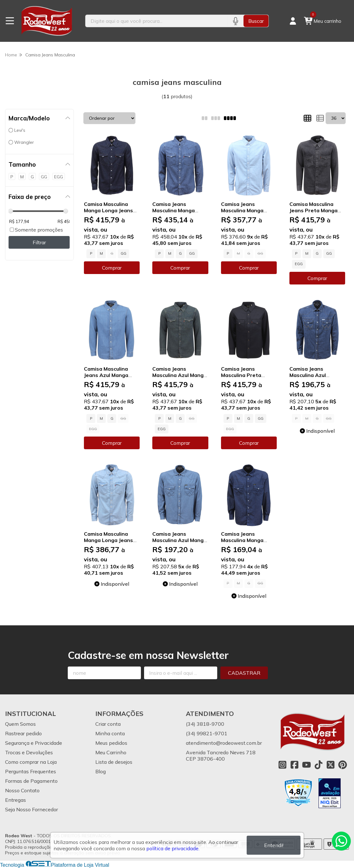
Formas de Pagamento (31, 781)
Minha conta (110, 733)
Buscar (256, 21)
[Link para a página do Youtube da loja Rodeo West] (307, 765)
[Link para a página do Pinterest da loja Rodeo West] (343, 765)
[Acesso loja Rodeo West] (293, 21)
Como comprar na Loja (31, 762)
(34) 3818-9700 (205, 724)
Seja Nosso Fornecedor (32, 809)
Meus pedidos (111, 743)
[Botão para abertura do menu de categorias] (10, 21)
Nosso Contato (22, 790)
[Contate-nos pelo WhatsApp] (341, 841)
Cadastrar (244, 673)
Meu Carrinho (111, 752)
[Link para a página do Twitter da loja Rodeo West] (331, 765)
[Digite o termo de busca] (156, 21)
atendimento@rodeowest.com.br (224, 743)
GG (123, 253)
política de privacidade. (173, 848)
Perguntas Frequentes (31, 771)
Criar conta (108, 724)
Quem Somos (20, 724)
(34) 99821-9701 (207, 733)
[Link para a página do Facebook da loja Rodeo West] (294, 765)
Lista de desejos (114, 762)
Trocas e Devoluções (29, 752)
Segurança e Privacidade (34, 743)
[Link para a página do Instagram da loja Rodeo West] (282, 765)
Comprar (112, 268)
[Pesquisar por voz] (235, 21)
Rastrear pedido (23, 733)
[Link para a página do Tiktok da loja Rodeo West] (319, 765)
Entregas (16, 800)
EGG (299, 264)
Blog (101, 771)
